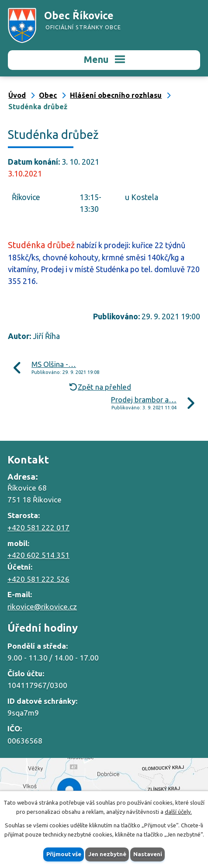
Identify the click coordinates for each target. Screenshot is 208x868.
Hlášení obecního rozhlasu (116, 95)
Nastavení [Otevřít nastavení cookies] (148, 854)
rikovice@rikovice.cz (42, 607)
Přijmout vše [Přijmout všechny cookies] (64, 854)
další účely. (178, 812)
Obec (48, 95)
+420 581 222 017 (38, 527)
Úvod (17, 95)
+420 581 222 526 (38, 579)
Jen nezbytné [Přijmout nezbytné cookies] (107, 854)
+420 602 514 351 (38, 555)
